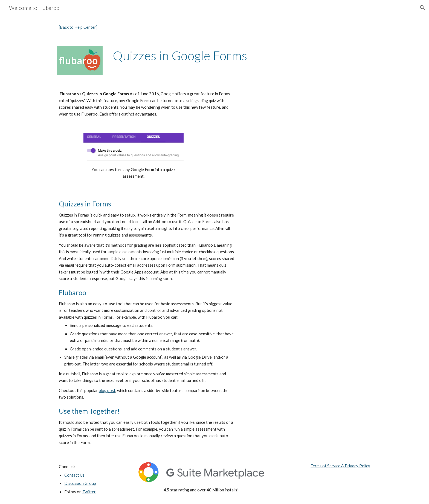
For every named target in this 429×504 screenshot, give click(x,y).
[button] (422, 8)
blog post (107, 391)
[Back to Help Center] (78, 27)
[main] (147, 27)
